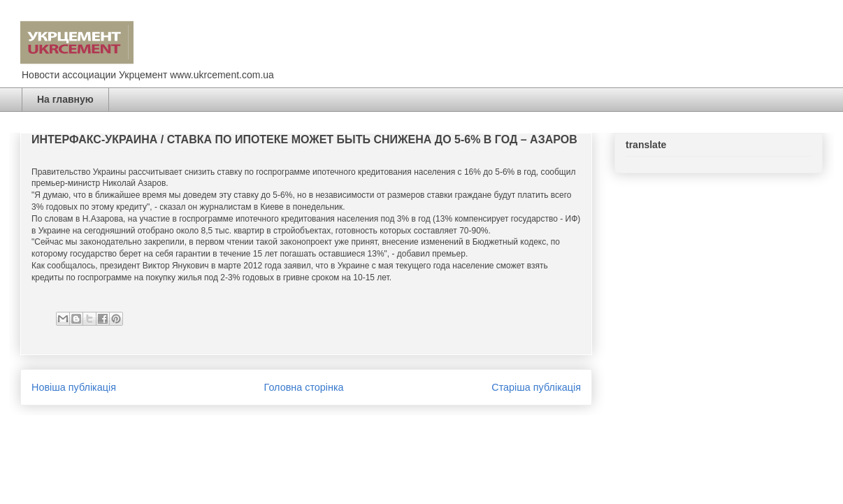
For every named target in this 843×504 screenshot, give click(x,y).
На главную (65, 99)
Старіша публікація (536, 387)
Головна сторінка (304, 387)
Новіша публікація (74, 387)
